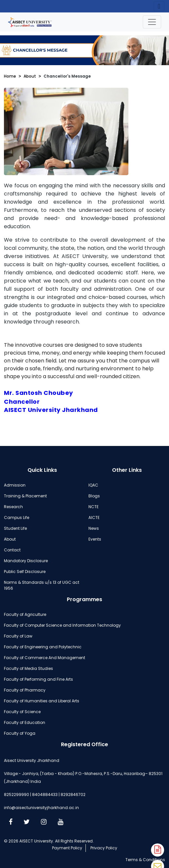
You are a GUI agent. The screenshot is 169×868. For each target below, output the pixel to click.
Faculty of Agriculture (25, 614)
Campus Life (17, 517)
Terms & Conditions (145, 860)
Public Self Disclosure (25, 572)
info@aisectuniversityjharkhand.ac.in (41, 808)
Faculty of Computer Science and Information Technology (62, 625)
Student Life (15, 528)
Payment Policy (67, 848)
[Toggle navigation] (152, 22)
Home (10, 76)
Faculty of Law (18, 636)
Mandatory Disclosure (26, 561)
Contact (12, 550)
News (94, 528)
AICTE (94, 517)
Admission (15, 485)
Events (95, 539)
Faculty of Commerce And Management (45, 658)
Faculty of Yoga (20, 733)
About (30, 76)
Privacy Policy (104, 848)
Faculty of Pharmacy (25, 690)
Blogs (94, 496)
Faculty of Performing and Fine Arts (38, 679)
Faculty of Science (22, 712)
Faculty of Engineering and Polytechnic (43, 647)
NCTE (94, 507)
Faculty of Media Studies (28, 668)
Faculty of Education (25, 722)
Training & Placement (25, 496)
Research (13, 507)
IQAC (93, 485)
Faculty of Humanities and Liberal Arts (42, 701)
